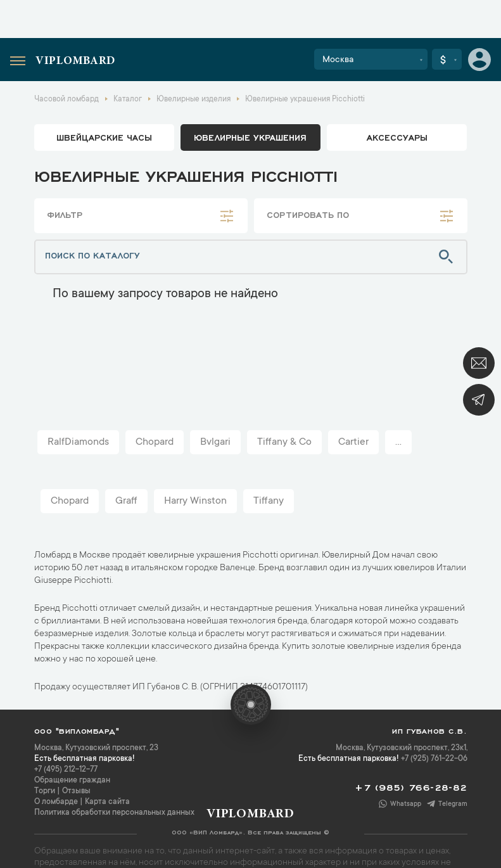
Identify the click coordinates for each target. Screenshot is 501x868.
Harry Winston (195, 501)
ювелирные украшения (250, 137)
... (398, 442)
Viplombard (75, 61)
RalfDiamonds (78, 442)
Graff (126, 501)
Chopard (155, 442)
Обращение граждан (72, 781)
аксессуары (397, 137)
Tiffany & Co (284, 442)
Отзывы (76, 791)
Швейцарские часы (104, 137)
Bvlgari (215, 442)
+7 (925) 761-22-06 (434, 759)
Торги (45, 791)
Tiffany (269, 501)
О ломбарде (56, 802)
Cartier (353, 442)
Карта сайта (107, 802)
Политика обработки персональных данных (114, 813)
